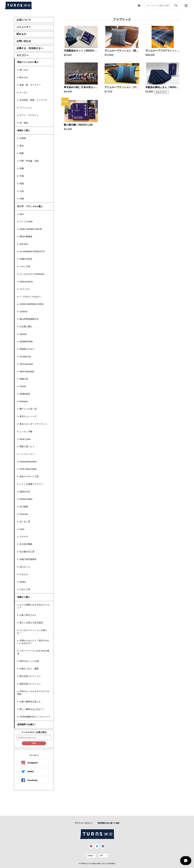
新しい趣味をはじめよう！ (32, 709)
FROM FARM (26, 499)
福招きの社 (25, 492)
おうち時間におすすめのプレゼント (33, 606)
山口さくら (25, 567)
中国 (22, 176)
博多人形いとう (27, 446)
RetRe (23, 582)
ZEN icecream (26, 364)
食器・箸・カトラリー (30, 85)
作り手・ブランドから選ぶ (30, 206)
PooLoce (24, 514)
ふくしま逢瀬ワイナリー (31, 484)
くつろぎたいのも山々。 (31, 297)
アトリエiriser (26, 222)
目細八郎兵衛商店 (28, 559)
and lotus (24, 244)
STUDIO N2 (25, 357)
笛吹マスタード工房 (29, 476)
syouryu (23, 334)
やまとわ (24, 574)
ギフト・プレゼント (29, 115)
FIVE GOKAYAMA (28, 469)
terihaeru (24, 401)
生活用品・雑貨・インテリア (33, 100)
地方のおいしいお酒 (29, 661)
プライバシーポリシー (84, 823)
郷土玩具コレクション (30, 676)
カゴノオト (25, 289)
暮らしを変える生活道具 (31, 623)
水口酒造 (24, 507)
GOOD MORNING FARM (31, 304)
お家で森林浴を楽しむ (30, 702)
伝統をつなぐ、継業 (29, 669)
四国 (22, 184)
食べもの (24, 70)
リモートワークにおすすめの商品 (33, 652)
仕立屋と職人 (26, 327)
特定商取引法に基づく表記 (109, 823)
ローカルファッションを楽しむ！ (32, 632)
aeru (22, 214)
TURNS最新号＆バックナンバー (35, 717)
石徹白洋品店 (26, 259)
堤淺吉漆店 (25, 394)
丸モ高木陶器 (26, 544)
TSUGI (23, 386)
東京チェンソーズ (28, 416)
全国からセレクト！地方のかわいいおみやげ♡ (33, 642)
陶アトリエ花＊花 (28, 409)
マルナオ (24, 537)
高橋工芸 (24, 379)
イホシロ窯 (25, 266)
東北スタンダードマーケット (33, 424)
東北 (22, 146)
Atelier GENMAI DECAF (31, 229)
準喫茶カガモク (27, 349)
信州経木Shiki (26, 341)
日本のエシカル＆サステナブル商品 (33, 693)
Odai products (26, 282)
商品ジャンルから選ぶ (28, 62)
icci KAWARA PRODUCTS (32, 251)
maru (22, 529)
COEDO (23, 312)
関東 (22, 153)
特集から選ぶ (24, 597)
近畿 (22, 168)
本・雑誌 (24, 123)
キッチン (24, 92)
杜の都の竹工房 (27, 552)
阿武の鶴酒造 (26, 236)
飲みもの (24, 77)
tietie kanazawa (27, 371)
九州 (22, 191)
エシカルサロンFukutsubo (32, 274)
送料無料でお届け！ (27, 724)
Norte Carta (25, 439)
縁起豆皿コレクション (30, 684)
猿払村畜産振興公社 (29, 319)
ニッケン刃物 (26, 432)
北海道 (23, 138)
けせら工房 (25, 589)
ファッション (26, 108)
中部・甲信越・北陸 (29, 161)
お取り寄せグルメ (28, 615)
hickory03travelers (28, 462)
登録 (34, 743)
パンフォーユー (27, 454)
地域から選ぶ (24, 130)
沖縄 (22, 199)
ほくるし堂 (25, 522)
